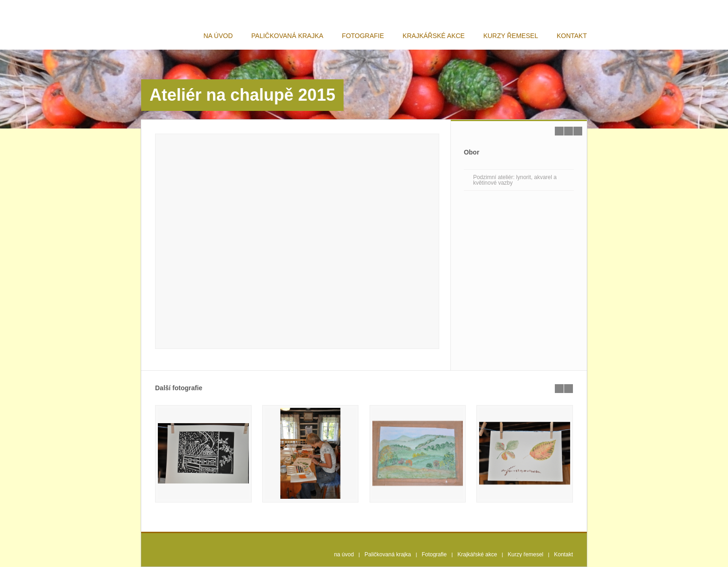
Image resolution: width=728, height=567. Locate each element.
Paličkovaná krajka (287, 36)
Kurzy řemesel (511, 36)
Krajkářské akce (434, 36)
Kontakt (572, 36)
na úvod (218, 36)
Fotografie (363, 36)
